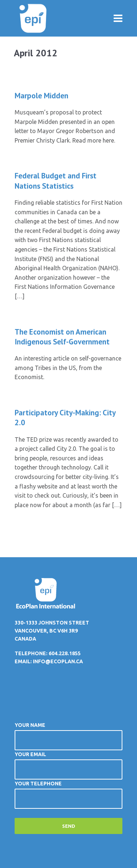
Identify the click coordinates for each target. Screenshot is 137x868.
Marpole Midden (41, 96)
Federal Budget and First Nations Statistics (56, 181)
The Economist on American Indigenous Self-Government (62, 337)
